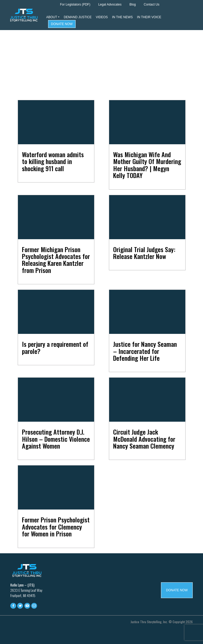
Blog (133, 4)
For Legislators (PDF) (75, 4)
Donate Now (62, 24)
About (52, 17)
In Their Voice (149, 17)
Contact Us (152, 4)
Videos (102, 17)
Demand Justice (78, 17)
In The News (122, 17)
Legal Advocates (110, 4)
